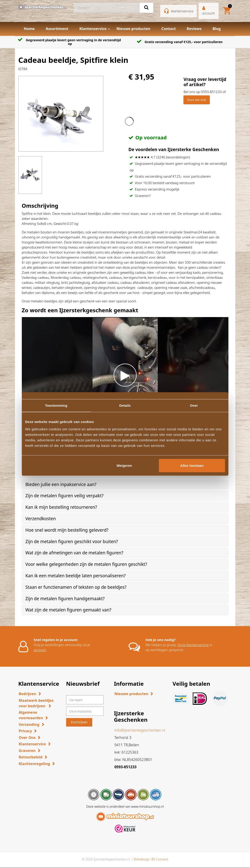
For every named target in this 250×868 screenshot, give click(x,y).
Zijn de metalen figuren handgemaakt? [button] (65, 599)
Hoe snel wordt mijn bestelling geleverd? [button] (67, 530)
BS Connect (160, 859)
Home (29, 29)
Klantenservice (93, 29)
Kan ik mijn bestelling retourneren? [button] (61, 507)
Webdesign (142, 859)
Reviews (194, 29)
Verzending (29, 724)
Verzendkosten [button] (41, 519)
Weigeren (124, 465)
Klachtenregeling (35, 764)
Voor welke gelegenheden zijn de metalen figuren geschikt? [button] (86, 564)
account (40, 650)
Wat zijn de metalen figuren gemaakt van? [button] (68, 610)
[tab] (125, 485)
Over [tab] (194, 405)
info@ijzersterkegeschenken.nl (140, 730)
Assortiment (57, 29)
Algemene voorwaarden (31, 715)
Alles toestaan (192, 465)
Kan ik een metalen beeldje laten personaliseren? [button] (76, 576)
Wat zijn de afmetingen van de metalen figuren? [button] (74, 553)
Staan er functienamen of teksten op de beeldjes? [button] (76, 587)
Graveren (27, 751)
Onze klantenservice (193, 645)
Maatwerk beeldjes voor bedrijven (36, 703)
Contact (169, 29)
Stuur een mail (197, 100)
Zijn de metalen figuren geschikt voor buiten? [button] (72, 542)
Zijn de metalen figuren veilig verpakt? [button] (65, 496)
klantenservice (182, 11)
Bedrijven (28, 694)
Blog (217, 29)
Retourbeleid (31, 757)
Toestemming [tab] (56, 405)
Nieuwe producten (133, 29)
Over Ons (27, 738)
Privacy (25, 731)
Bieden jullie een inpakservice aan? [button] (61, 484)
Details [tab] (125, 405)
